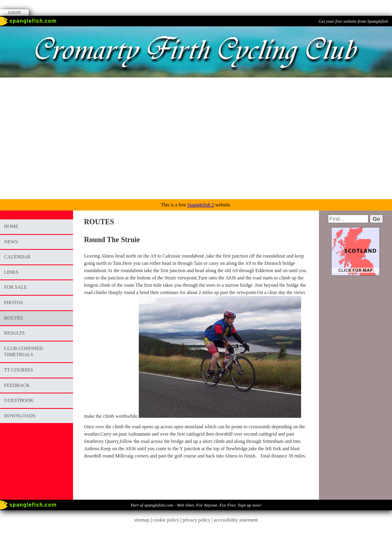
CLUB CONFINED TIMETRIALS (24, 352)
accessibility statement (236, 520)
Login (14, 12)
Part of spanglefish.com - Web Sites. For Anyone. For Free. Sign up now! (196, 505)
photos (13, 303)
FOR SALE (15, 287)
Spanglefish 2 (200, 205)
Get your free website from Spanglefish (353, 21)
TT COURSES (18, 370)
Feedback (17, 385)
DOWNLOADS (20, 416)
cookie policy (166, 520)
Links (11, 272)
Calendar (17, 257)
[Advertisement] (196, 138)
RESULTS (14, 333)
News (11, 242)
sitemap (142, 520)
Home (11, 226)
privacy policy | (198, 520)
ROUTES (14, 318)
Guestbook (19, 400)
